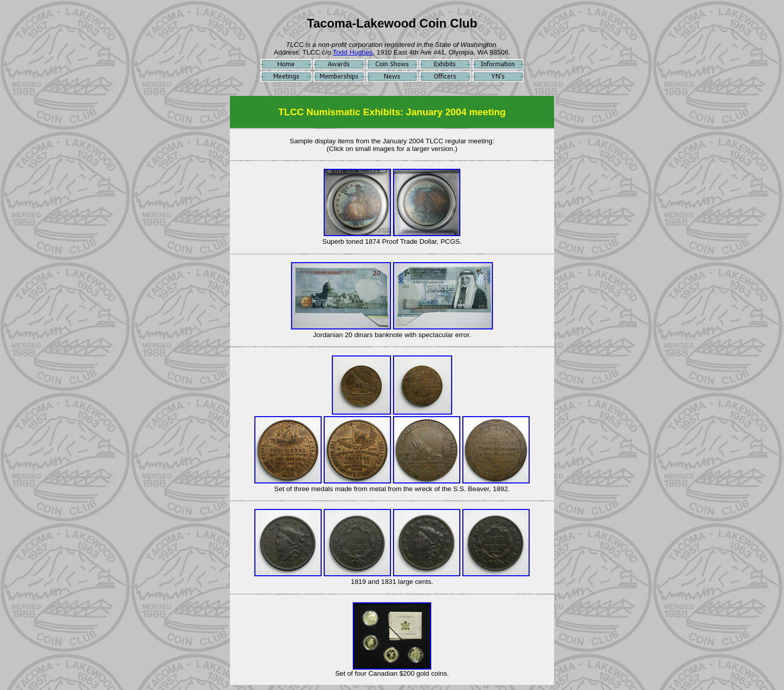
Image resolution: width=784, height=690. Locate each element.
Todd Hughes (353, 52)
